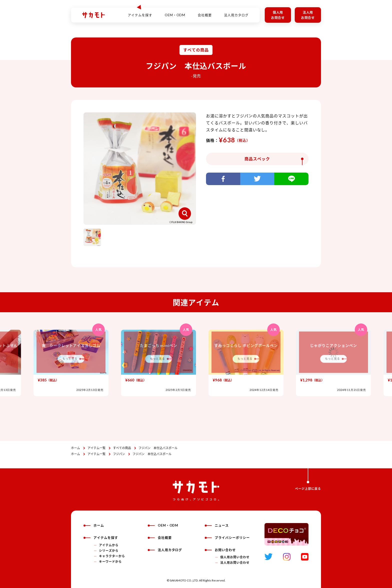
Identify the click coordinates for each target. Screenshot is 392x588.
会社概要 (205, 12)
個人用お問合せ (278, 15)
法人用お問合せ (308, 15)
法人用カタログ (236, 12)
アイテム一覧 (96, 448)
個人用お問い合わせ (235, 557)
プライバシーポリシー (227, 538)
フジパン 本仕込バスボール (158, 448)
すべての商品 (122, 448)
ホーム (75, 448)
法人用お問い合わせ (235, 563)
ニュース (217, 525)
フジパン (119, 454)
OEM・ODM (175, 12)
